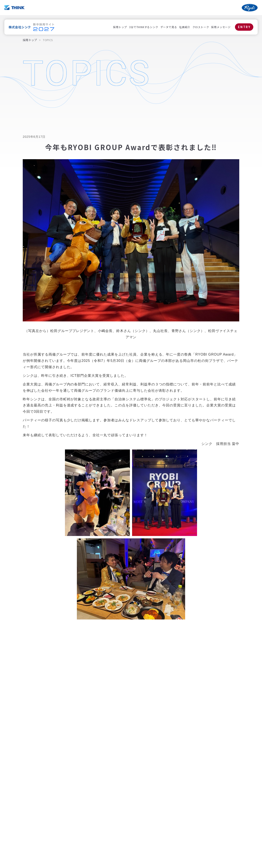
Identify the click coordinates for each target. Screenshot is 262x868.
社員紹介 (185, 27)
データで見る (169, 27)
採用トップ (120, 27)
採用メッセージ (221, 27)
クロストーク (201, 27)
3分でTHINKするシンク (144, 27)
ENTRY (244, 27)
